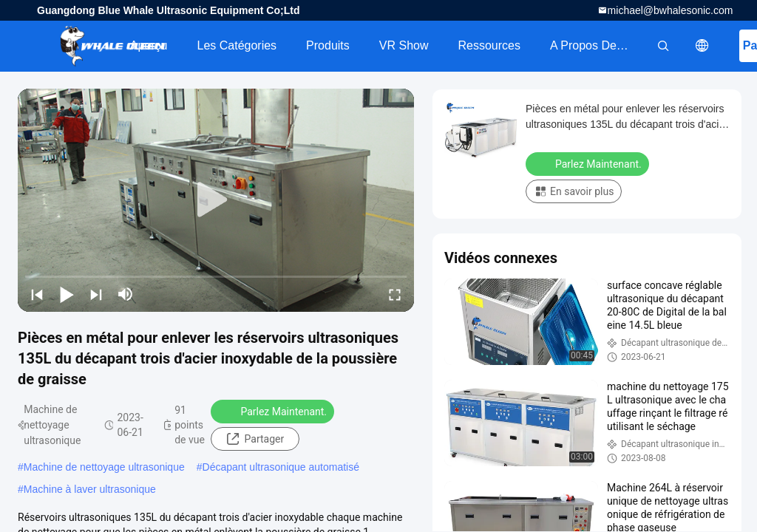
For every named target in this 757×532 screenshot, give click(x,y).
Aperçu (149, 45)
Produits (328, 45)
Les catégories (237, 45)
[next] (96, 294)
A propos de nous (598, 45)
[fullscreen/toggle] (395, 294)
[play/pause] (67, 294)
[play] (216, 200)
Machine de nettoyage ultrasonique (104, 467)
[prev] (37, 294)
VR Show (404, 45)
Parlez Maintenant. (274, 411)
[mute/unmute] (126, 294)
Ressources (489, 45)
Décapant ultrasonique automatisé (281, 467)
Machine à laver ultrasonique (90, 489)
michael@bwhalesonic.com (671, 10)
